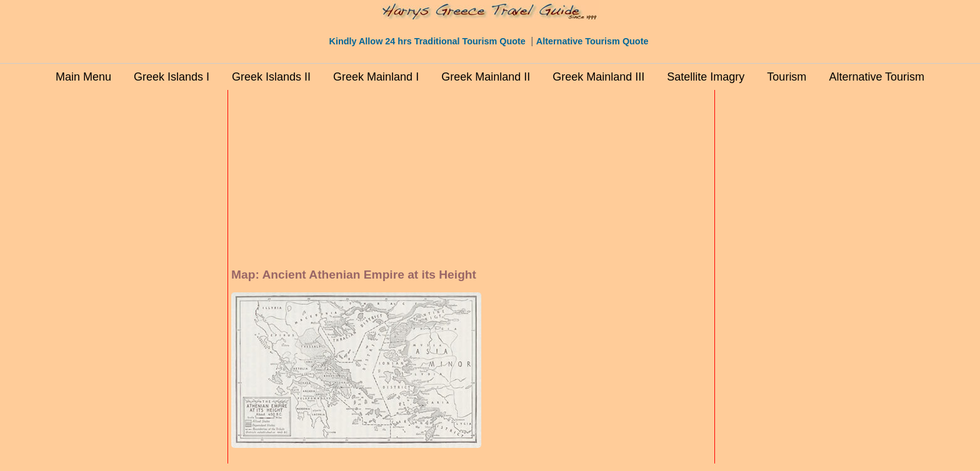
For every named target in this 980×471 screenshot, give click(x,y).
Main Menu (83, 77)
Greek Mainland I (376, 77)
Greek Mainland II (486, 77)
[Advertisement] (171, 280)
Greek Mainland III (598, 77)
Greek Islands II (271, 77)
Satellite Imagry (706, 77)
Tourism (787, 77)
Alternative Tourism (877, 77)
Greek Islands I (172, 77)
